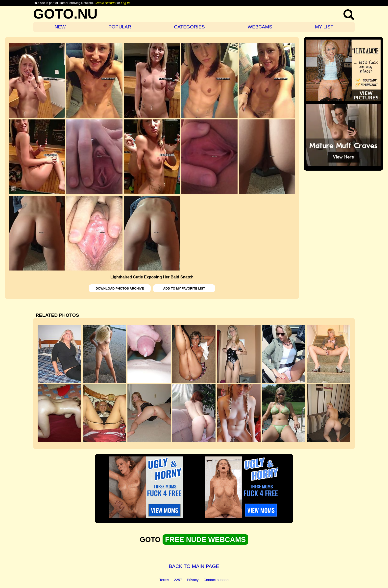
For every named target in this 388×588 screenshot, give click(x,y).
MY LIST (324, 27)
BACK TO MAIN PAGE (194, 566)
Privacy (193, 580)
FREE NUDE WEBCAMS (205, 540)
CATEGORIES (189, 27)
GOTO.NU (65, 14)
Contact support (216, 580)
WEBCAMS (260, 27)
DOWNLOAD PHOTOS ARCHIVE (120, 288)
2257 (178, 580)
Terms (164, 580)
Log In (125, 3)
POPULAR (120, 27)
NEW (60, 27)
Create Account (105, 3)
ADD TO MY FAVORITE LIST (184, 288)
